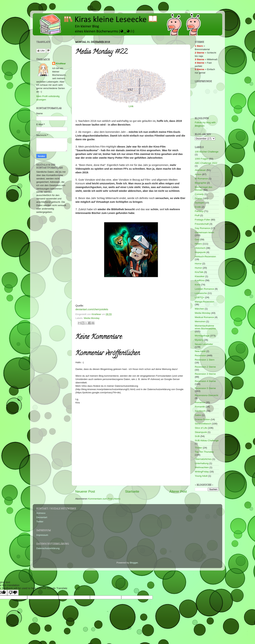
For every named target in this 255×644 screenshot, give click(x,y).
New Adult (200, 351)
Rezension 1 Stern (205, 360)
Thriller (198, 448)
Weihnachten (202, 467)
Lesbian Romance (204, 289)
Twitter (40, 522)
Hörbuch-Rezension (205, 256)
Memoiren (200, 321)
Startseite (132, 491)
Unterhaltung (202, 463)
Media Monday (92, 318)
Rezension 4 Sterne (205, 381)
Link (131, 106)
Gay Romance (202, 228)
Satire (198, 415)
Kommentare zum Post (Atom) (104, 499)
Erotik (198, 207)
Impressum (42, 535)
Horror (198, 264)
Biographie (201, 183)
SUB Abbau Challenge (207, 440)
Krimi (198, 285)
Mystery (199, 340)
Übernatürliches (203, 459)
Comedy (199, 194)
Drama (198, 198)
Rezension (200, 355)
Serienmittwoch (203, 424)
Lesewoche (201, 293)
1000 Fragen (202, 159)
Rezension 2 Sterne (205, 367)
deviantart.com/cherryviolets (92, 309)
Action (198, 174)
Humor (198, 268)
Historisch (200, 248)
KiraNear (61, 63)
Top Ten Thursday (204, 452)
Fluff (197, 215)
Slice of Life (201, 428)
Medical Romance (204, 317)
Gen (197, 239)
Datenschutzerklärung (48, 548)
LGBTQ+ (200, 297)
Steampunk (201, 432)
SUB (197, 436)
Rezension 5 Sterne (205, 388)
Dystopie (199, 203)
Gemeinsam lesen (204, 232)
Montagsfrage (202, 336)
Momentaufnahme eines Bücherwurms (205, 327)
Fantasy (199, 211)
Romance (200, 402)
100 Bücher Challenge (207, 152)
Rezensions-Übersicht (206, 395)
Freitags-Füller (202, 220)
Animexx (41, 513)
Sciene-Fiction (202, 419)
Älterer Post (178, 491)
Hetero (198, 244)
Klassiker (200, 276)
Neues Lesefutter (204, 344)
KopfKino (200, 280)
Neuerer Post (85, 491)
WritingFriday (202, 472)
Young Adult (201, 476)
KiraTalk (199, 272)
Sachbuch (200, 411)
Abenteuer (200, 170)
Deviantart (42, 517)
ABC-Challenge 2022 (206, 163)
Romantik (200, 407)
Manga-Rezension (205, 302)
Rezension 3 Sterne (205, 374)
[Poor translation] (13, 593)
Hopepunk (200, 252)
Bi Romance (201, 179)
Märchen (199, 309)
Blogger (134, 563)
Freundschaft (202, 224)
